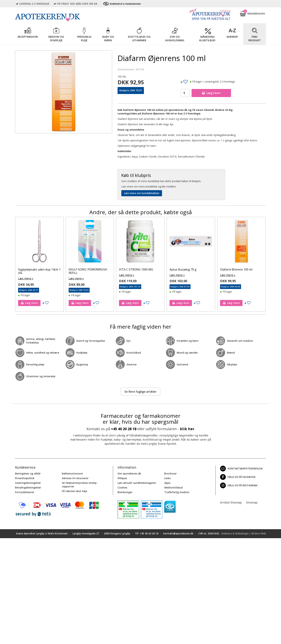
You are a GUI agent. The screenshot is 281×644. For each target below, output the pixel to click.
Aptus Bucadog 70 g (234, 269)
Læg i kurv (211, 93)
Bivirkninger (125, 492)
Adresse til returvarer (75, 478)
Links (167, 478)
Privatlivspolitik (25, 478)
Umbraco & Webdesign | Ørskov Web (244, 533)
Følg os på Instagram (239, 485)
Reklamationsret (72, 473)
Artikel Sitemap (231, 502)
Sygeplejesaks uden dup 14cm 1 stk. (90, 271)
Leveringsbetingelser (28, 482)
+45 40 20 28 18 (124, 428)
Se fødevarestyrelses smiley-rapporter (80, 484)
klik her (187, 428)
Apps (167, 482)
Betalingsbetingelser (28, 487)
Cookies (122, 487)
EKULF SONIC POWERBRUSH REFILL (138, 271)
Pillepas (122, 478)
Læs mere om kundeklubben (142, 193)
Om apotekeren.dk (129, 473)
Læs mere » (25, 275)
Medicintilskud (173, 487)
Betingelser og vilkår (28, 473)
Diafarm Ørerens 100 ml (34, 269)
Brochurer (171, 473)
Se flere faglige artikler (140, 391)
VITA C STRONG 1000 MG (187, 269)
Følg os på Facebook (238, 477)
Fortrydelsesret (25, 492)
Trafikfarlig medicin (177, 492)
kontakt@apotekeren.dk (241, 468)
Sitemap (252, 502)
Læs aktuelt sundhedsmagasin (137, 482)
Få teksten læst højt (75, 491)
